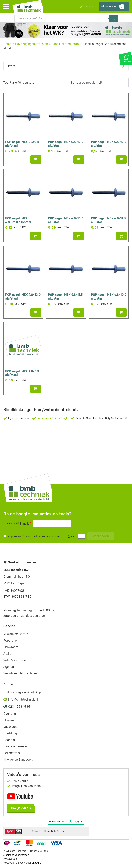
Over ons (10, 714)
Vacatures (10, 727)
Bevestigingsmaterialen (32, 44)
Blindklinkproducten (65, 44)
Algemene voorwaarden (16, 855)
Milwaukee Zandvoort (18, 759)
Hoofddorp (11, 733)
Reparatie (10, 640)
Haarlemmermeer (15, 746)
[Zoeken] (113, 18)
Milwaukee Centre (16, 634)
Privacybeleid (10, 859)
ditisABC (36, 863)
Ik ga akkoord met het (34, 536)
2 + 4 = (73, 537)
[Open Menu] (6, 7)
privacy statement (51, 536)
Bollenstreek (12, 753)
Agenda (9, 667)
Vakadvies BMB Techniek (20, 673)
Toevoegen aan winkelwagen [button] (36, 159)
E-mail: (25, 524)
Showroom (11, 647)
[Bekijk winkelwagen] (114, 7)
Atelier (8, 654)
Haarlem (9, 740)
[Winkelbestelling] (98, 83)
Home (7, 44)
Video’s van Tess (15, 660)
